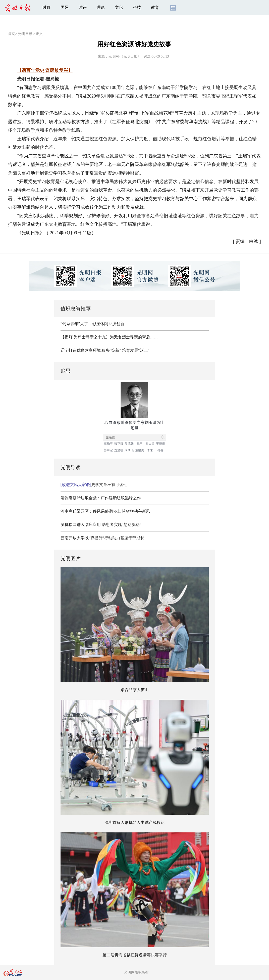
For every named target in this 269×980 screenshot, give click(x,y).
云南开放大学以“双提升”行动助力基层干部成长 (102, 538)
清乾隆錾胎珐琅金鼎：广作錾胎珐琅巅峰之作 (101, 498)
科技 (137, 7)
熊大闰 (150, 444)
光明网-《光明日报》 (125, 56)
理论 (101, 7)
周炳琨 (129, 450)
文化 (119, 7)
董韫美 (140, 450)
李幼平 (108, 444)
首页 (12, 34)
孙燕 (160, 450)
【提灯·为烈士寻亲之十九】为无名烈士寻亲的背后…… (109, 337)
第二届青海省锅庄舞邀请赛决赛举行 (135, 955)
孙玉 (140, 444)
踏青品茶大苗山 (135, 690)
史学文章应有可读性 (94, 485)
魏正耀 (119, 444)
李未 (150, 450)
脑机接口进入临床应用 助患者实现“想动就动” (101, 525)
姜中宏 (108, 450)
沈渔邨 (119, 450)
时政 (46, 7)
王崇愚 (160, 444)
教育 (155, 7)
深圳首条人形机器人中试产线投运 (135, 822)
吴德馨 (129, 444)
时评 (83, 7)
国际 (65, 7)
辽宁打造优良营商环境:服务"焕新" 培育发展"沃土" (105, 350)
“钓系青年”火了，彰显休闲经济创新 (92, 324)
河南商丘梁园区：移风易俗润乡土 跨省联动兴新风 (105, 511)
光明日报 (25, 34)
